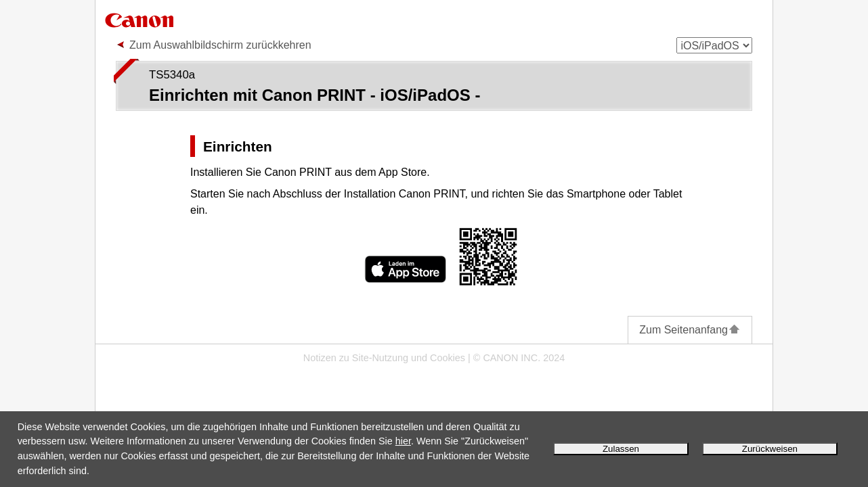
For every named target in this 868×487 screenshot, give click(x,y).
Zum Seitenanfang (690, 330)
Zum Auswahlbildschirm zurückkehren (220, 45)
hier (403, 441)
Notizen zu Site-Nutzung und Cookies (384, 358)
